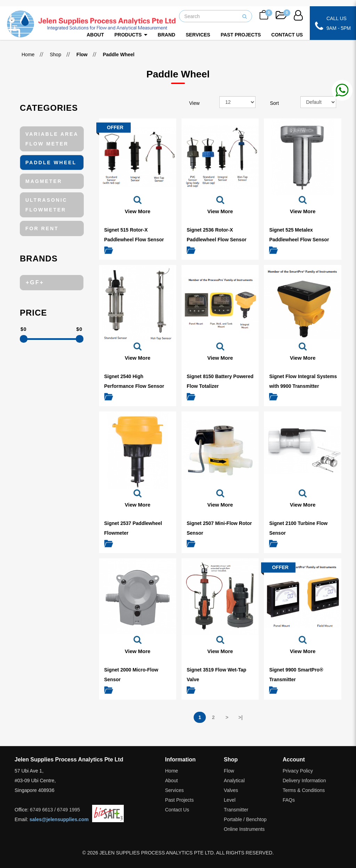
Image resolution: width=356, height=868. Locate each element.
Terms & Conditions (304, 790)
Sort (275, 103)
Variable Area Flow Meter (52, 139)
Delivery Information (304, 781)
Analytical (234, 781)
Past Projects (179, 800)
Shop (55, 55)
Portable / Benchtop (245, 819)
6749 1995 (68, 810)
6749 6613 (41, 810)
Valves (231, 790)
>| (241, 717)
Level (230, 800)
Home (28, 55)
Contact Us (177, 810)
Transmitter (236, 810)
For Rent (42, 228)
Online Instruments (244, 829)
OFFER (115, 127)
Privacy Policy (298, 771)
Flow (229, 771)
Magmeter (44, 181)
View (194, 103)
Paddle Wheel (51, 162)
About (172, 781)
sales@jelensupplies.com (59, 819)
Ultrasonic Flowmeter (46, 205)
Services (175, 790)
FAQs (289, 800)
